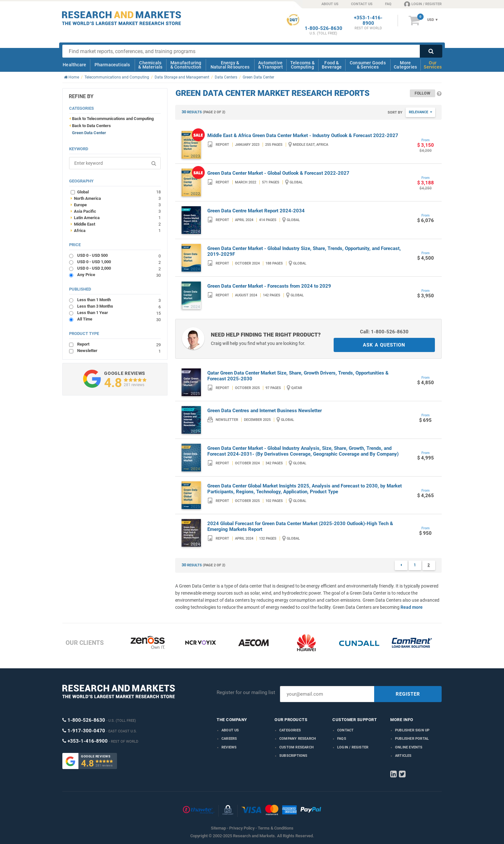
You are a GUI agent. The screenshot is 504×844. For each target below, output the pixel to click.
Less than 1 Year (119, 313)
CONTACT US (362, 4)
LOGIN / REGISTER (423, 4)
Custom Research (297, 747)
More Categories (405, 65)
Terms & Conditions (276, 828)
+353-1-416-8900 (368, 21)
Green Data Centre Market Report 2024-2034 (256, 211)
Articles (403, 756)
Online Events (409, 747)
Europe (116, 205)
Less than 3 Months (119, 306)
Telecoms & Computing (302, 65)
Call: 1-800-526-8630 (384, 332)
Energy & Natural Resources (230, 65)
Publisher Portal (412, 739)
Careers (229, 739)
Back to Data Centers (91, 126)
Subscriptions (293, 756)
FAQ (388, 4)
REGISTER (408, 694)
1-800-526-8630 (324, 28)
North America (116, 198)
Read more (412, 607)
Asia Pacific (116, 211)
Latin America (116, 218)
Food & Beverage (332, 65)
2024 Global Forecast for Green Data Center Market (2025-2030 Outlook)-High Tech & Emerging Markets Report (300, 526)
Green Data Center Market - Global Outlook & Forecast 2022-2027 (278, 173)
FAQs (342, 739)
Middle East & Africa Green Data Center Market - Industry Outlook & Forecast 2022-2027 (303, 135)
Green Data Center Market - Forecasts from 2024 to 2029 (269, 286)
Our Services (433, 65)
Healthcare (74, 65)
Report (119, 344)
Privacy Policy (242, 828)
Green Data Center (89, 133)
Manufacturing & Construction (186, 65)
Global (119, 192)
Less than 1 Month (119, 300)
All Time (119, 319)
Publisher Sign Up (412, 730)
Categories (290, 730)
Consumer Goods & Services (368, 65)
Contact (345, 730)
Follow (423, 93)
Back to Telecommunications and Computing (113, 119)
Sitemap (218, 828)
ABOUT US (330, 4)
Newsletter (119, 351)
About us (230, 730)
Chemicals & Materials (150, 65)
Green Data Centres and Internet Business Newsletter (265, 411)
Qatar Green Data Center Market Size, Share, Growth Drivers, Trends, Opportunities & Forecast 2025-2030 (298, 376)
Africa (116, 230)
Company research (298, 739)
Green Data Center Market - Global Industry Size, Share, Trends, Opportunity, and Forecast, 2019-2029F (304, 251)
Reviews (229, 747)
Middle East (116, 224)
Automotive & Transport (270, 65)
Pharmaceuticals (112, 65)
